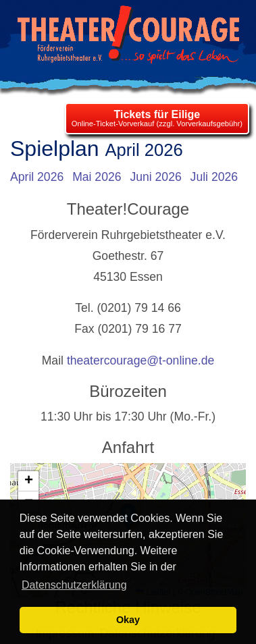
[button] (28, 481)
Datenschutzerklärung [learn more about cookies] (74, 585)
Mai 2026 (97, 177)
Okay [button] (128, 620)
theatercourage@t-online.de (140, 360)
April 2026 (37, 177)
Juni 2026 (155, 177)
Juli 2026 (214, 177)
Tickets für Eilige (157, 114)
